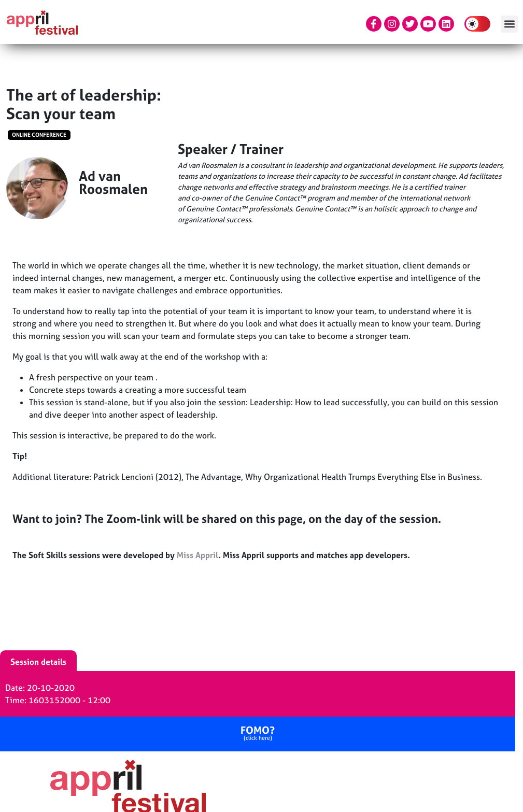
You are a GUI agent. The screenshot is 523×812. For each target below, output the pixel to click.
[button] (509, 24)
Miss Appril (197, 555)
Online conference (39, 135)
